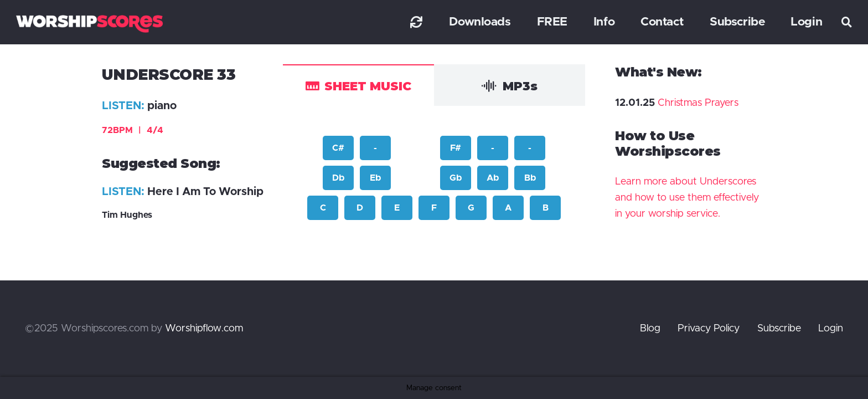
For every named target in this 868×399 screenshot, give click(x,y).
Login (831, 329)
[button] (847, 22)
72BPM (133, 130)
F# (456, 148)
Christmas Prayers (698, 103)
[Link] (416, 22)
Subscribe (779, 329)
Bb (530, 178)
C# (338, 148)
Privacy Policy (709, 329)
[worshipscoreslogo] (89, 24)
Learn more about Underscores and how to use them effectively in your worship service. (687, 198)
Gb (456, 178)
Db (338, 178)
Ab (493, 178)
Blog (650, 329)
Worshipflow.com (204, 329)
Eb (375, 178)
